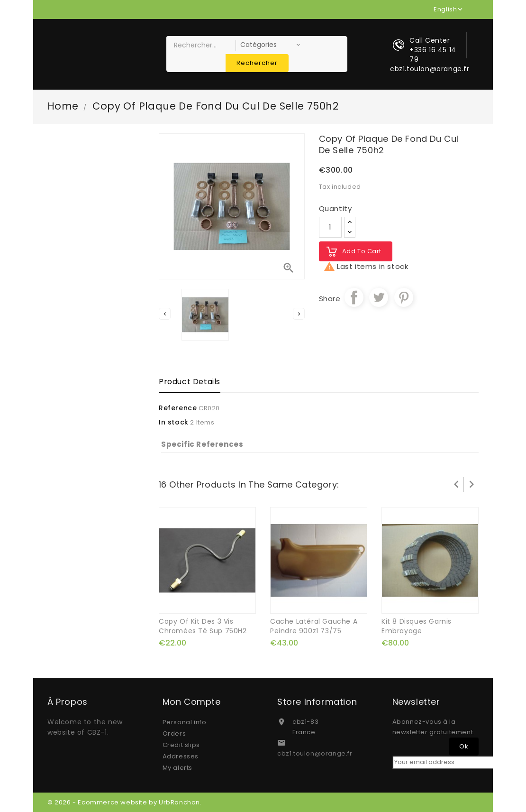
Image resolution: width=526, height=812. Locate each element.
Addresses (181, 756)
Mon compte (192, 702)
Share (354, 297)
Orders (174, 734)
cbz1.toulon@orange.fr (315, 753)
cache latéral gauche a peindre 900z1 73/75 (314, 626)
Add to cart (362, 251)
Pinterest (404, 297)
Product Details (190, 382)
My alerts (177, 768)
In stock (174, 422)
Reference (178, 408)
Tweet (379, 297)
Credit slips (181, 745)
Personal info (185, 722)
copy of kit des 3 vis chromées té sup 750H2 (203, 626)
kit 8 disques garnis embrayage (417, 626)
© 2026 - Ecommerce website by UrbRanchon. (125, 802)
